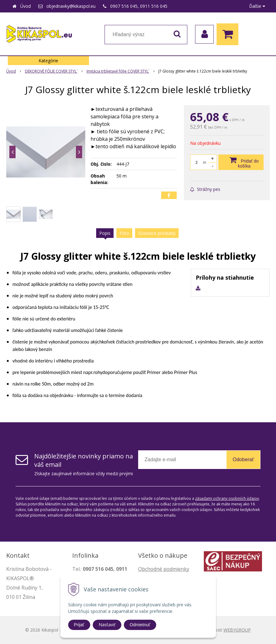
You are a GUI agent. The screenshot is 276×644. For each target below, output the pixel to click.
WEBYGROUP (237, 630)
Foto (124, 233)
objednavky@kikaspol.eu (71, 6)
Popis (105, 233)
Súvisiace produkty (157, 233)
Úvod (26, 6)
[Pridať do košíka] (241, 162)
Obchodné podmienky (164, 569)
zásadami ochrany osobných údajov (227, 498)
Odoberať (243, 459)
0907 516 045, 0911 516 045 (139, 6)
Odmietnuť (140, 625)
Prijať (79, 625)
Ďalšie (257, 6)
